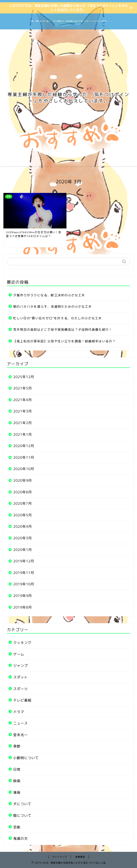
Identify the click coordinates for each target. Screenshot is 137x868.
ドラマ (19, 712)
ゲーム (19, 654)
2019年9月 (23, 596)
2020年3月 (23, 538)
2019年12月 (24, 561)
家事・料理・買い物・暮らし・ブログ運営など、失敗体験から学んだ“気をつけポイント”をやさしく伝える (69, 21)
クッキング (22, 643)
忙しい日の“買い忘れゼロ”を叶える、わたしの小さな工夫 (57, 318)
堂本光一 (20, 735)
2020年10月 (24, 469)
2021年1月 (23, 434)
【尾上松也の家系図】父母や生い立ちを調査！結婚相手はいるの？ (64, 341)
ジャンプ (20, 666)
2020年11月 (24, 457)
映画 (17, 781)
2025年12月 (24, 377)
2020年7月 (23, 503)
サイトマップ (60, 857)
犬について (22, 804)
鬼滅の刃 (20, 839)
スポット (20, 677)
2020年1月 (23, 550)
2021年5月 (23, 388)
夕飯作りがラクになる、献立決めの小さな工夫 (49, 295)
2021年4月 (23, 400)
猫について (22, 816)
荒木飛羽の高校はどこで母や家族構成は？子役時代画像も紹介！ (63, 329)
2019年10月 (24, 584)
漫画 (17, 792)
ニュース (20, 723)
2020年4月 (23, 526)
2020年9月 (23, 480)
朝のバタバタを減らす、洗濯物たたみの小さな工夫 (52, 306)
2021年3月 (23, 411)
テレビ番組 (22, 700)
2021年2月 (23, 423)
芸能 (17, 827)
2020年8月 (23, 492)
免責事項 (80, 857)
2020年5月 (23, 515)
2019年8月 (23, 607)
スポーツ (20, 689)
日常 (17, 769)
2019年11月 (24, 573)
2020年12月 (24, 446)
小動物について (26, 758)
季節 (17, 746)
